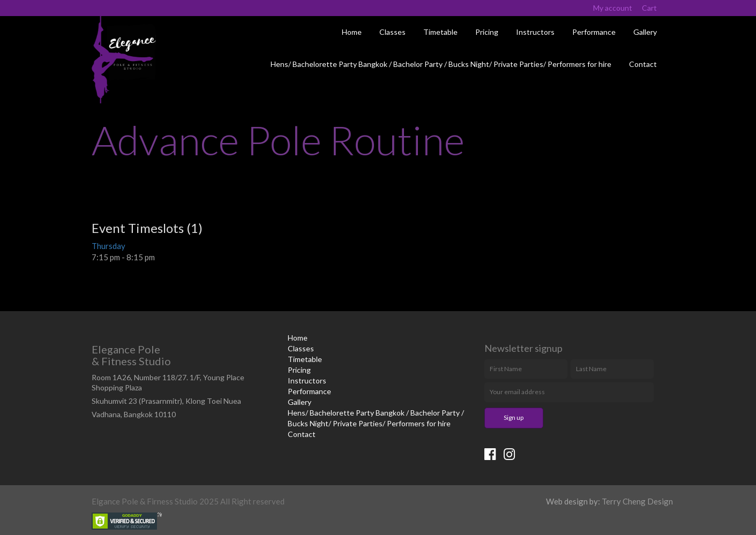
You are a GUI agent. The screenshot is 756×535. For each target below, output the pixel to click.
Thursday (108, 246)
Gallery (645, 32)
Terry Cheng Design (637, 501)
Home (352, 32)
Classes (392, 32)
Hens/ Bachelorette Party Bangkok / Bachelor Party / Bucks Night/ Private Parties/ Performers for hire (441, 64)
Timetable (440, 32)
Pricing (487, 32)
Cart (649, 8)
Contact (643, 64)
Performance (594, 32)
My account (613, 8)
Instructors (535, 32)
